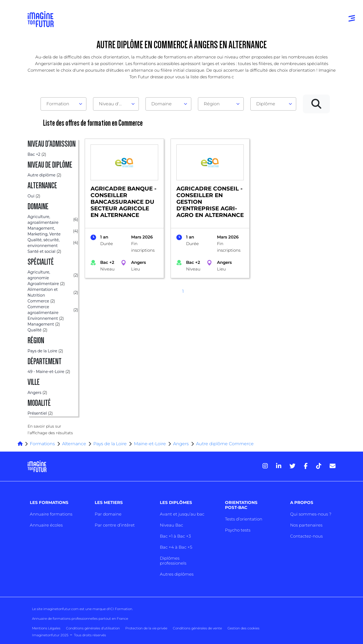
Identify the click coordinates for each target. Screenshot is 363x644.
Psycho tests (238, 530)
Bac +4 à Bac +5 (176, 547)
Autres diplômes (177, 574)
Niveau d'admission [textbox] (114, 104)
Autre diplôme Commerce (225, 444)
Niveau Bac (171, 525)
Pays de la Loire (110, 444)
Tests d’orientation (244, 519)
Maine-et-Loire (150, 444)
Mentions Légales (46, 628)
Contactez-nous (306, 536)
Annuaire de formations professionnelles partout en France (80, 618)
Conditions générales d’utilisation (93, 628)
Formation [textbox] (58, 104)
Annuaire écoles (46, 525)
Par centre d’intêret (115, 525)
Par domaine (108, 514)
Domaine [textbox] (161, 104)
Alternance (74, 444)
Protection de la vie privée (146, 628)
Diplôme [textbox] (266, 104)
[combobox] (63, 104)
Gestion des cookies (243, 628)
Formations (42, 444)
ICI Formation (121, 609)
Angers (181, 444)
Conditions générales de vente (197, 628)
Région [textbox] (212, 104)
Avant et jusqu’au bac (182, 514)
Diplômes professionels (173, 561)
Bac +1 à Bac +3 (175, 536)
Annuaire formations (51, 514)
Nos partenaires (306, 525)
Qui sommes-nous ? (311, 514)
